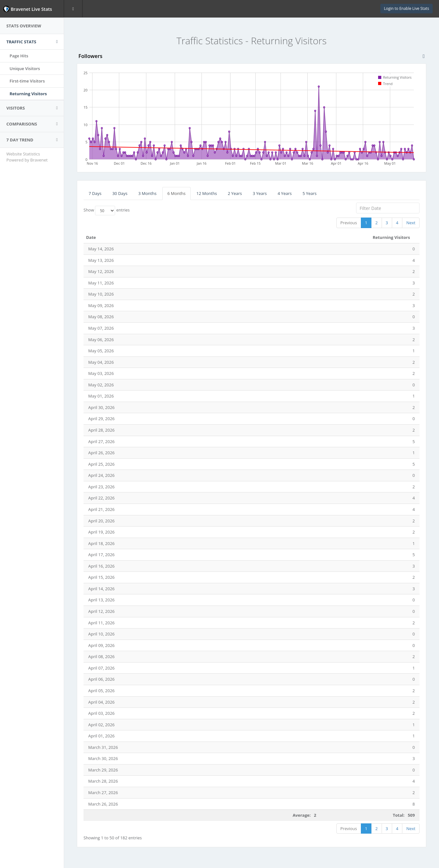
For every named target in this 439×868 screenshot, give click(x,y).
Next (411, 223)
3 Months (147, 193)
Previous (349, 223)
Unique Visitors (25, 68)
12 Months (207, 193)
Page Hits (19, 56)
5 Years (310, 193)
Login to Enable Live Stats (406, 8)
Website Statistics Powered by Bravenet (27, 157)
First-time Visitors (27, 81)
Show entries (107, 211)
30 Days (120, 193)
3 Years (260, 193)
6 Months (176, 193)
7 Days (95, 193)
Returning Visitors (28, 94)
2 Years (235, 193)
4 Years (285, 193)
